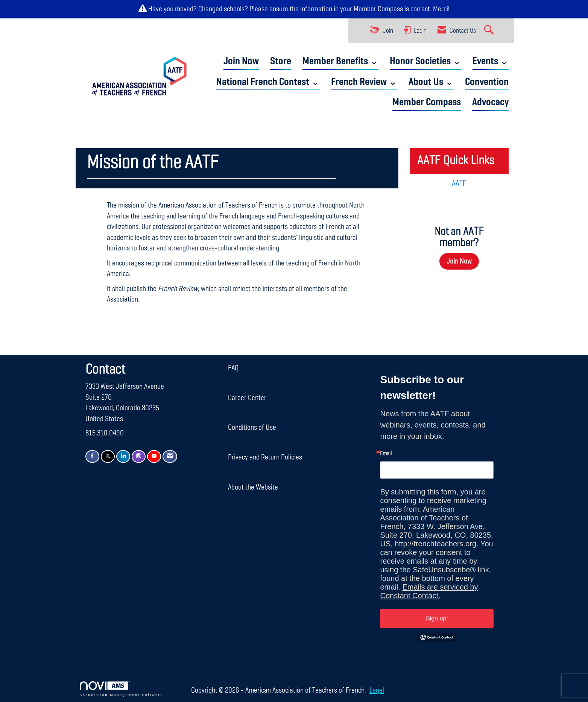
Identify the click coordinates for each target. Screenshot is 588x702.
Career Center (247, 398)
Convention (487, 82)
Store (281, 61)
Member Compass (378, 9)
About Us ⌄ (431, 82)
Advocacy (490, 102)
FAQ (233, 368)
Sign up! (437, 618)
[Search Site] (490, 31)
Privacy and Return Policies (265, 457)
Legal (377, 690)
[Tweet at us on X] (108, 457)
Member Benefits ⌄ (340, 61)
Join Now (241, 61)
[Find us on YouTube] (154, 457)
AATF (459, 183)
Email (386, 454)
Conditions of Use (252, 428)
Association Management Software (122, 689)
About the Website (253, 487)
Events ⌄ (491, 61)
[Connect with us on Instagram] (139, 457)
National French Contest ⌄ (268, 82)
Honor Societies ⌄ (425, 61)
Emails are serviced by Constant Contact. (429, 591)
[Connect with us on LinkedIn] (123, 457)
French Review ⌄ (364, 82)
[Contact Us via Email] (170, 457)
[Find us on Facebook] (92, 457)
